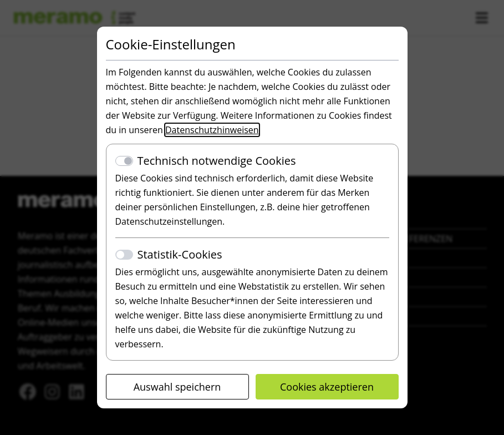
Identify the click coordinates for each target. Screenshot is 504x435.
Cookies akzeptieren (327, 387)
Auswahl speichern (177, 387)
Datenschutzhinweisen (212, 130)
